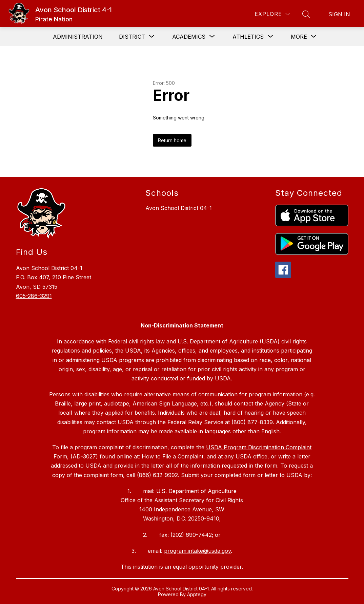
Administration (78, 37)
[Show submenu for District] (132, 37)
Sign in (339, 14)
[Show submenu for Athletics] (248, 37)
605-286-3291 (34, 296)
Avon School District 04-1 (179, 208)
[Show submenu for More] (299, 37)
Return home (172, 140)
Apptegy (197, 594)
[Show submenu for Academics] (189, 37)
